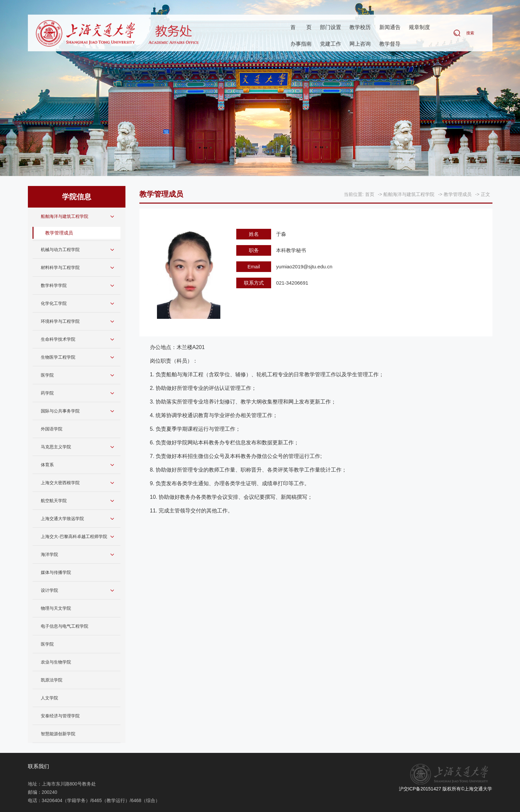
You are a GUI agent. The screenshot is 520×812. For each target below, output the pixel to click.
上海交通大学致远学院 (62, 519)
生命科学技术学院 (58, 339)
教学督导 (390, 44)
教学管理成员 (59, 233)
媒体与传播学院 (56, 572)
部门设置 (331, 28)
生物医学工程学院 (58, 357)
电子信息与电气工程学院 (65, 626)
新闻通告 (390, 28)
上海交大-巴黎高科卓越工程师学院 (74, 537)
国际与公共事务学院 (60, 411)
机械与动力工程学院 (60, 250)
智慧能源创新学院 (58, 734)
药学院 (47, 393)
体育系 (47, 465)
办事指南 (301, 44)
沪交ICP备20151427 (420, 789)
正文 (485, 194)
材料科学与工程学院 (60, 268)
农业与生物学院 (56, 662)
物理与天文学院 (56, 608)
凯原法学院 (52, 680)
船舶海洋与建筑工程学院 (65, 216)
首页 (301, 28)
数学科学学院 (54, 285)
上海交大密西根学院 (60, 483)
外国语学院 (52, 429)
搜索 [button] (470, 34)
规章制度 (419, 28)
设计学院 (49, 590)
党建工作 (331, 44)
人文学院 (49, 698)
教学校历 (360, 28)
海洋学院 (49, 554)
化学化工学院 (54, 303)
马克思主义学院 (56, 447)
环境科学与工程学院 (60, 321)
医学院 (47, 375)
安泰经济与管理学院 (60, 716)
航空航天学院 (54, 501)
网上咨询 (360, 44)
